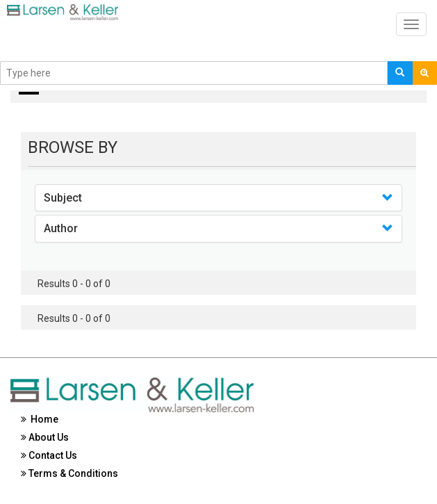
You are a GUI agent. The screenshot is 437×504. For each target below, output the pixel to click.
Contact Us (49, 455)
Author (61, 228)
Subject (63, 198)
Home (40, 419)
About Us (45, 437)
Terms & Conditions (69, 473)
